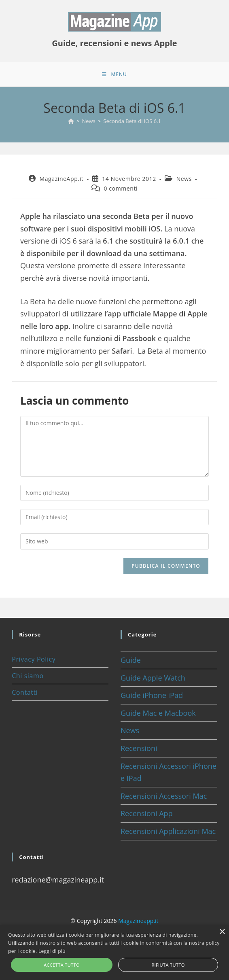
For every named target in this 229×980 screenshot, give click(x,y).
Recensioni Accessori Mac (164, 796)
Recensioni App (147, 813)
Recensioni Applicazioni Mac (168, 831)
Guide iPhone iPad (152, 695)
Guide (131, 660)
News (184, 179)
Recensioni (139, 748)
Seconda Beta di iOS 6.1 (132, 121)
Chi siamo (28, 676)
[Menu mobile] (114, 74)
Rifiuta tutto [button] (168, 965)
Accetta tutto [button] (62, 965)
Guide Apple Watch (153, 678)
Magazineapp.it (138, 921)
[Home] (71, 121)
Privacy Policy (34, 659)
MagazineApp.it (62, 179)
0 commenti (121, 188)
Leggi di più (52, 951)
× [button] (222, 932)
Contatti (25, 692)
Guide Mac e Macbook (158, 713)
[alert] (114, 952)
